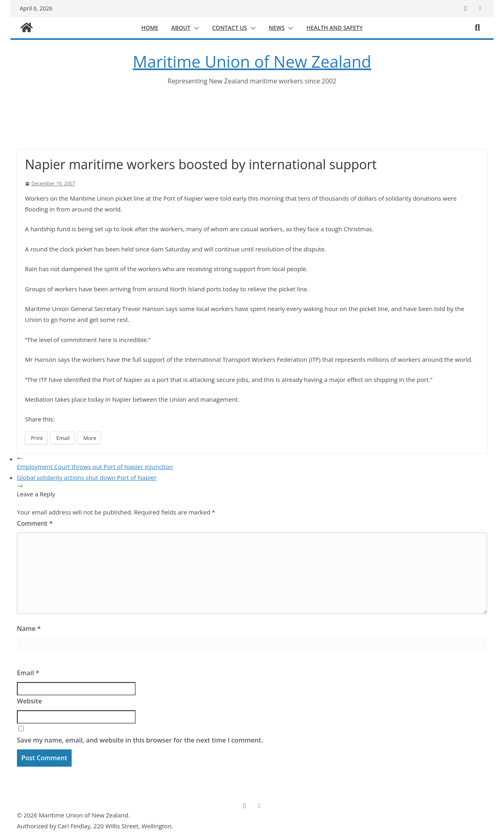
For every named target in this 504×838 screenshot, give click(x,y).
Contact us (230, 28)
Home (150, 28)
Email (28, 673)
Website (29, 701)
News (277, 28)
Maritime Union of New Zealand (252, 61)
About (181, 28)
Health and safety (335, 28)
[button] (195, 28)
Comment (35, 523)
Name (29, 628)
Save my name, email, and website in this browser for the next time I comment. (140, 740)
